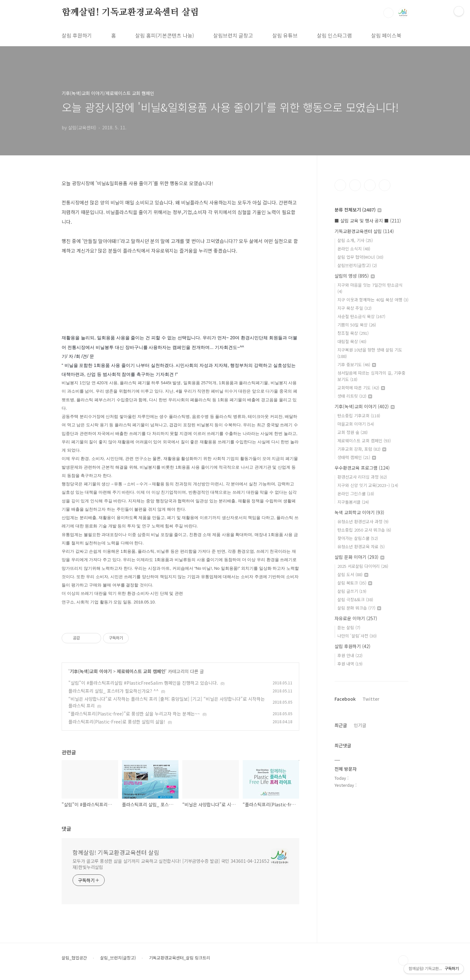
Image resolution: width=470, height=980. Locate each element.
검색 (388, 13)
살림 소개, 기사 (355, 240)
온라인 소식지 (354, 249)
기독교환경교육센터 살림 (364, 231)
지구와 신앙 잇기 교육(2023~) (368, 485)
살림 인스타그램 (334, 35)
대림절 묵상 (352, 341)
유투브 (385, 185)
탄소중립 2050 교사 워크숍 (364, 530)
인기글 (360, 725)
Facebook (345, 699)
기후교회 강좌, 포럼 (362, 449)
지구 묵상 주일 (354, 308)
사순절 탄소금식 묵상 (361, 316)
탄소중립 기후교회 (359, 416)
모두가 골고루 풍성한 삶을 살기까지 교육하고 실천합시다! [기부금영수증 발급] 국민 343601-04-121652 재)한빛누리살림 (171, 864)
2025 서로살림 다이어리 (363, 566)
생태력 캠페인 (357, 457)
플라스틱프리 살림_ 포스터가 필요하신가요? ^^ (113, 691)
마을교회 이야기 (356, 424)
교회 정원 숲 (352, 432)
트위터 (370, 185)
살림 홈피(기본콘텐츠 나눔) (165, 35)
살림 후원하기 (77, 35)
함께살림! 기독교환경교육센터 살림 (130, 13)
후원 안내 (350, 655)
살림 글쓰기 (352, 591)
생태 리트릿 (355, 396)
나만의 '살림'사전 (357, 636)
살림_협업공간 (74, 958)
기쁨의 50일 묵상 (357, 325)
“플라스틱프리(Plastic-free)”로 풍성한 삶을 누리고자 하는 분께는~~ (134, 714)
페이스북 (340, 185)
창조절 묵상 (353, 333)
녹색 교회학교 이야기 (359, 512)
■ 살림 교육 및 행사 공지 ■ (368, 221)
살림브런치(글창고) (357, 265)
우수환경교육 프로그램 (362, 468)
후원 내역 (350, 664)
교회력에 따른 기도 (361, 388)
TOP (403, 960)
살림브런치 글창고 (233, 35)
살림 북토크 (355, 583)
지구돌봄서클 (353, 502)
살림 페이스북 (386, 35)
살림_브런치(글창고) (118, 958)
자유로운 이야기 (356, 618)
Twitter (371, 699)
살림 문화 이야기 (359, 557)
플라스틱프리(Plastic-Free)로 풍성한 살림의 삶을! (117, 722)
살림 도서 (353, 574)
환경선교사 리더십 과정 (362, 477)
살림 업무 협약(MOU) (360, 257)
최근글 (341, 725)
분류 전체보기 (358, 210)
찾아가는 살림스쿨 (358, 538)
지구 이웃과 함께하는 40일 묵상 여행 (373, 300)
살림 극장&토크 (355, 599)
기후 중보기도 (357, 364)
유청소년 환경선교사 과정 (363, 521)
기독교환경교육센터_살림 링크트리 (180, 958)
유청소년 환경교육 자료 (361, 546)
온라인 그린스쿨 (356, 494)
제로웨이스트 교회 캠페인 (141, 671)
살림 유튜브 (285, 35)
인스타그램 (355, 185)
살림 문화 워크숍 (359, 608)
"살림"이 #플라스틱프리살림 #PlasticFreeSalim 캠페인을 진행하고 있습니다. (143, 683)
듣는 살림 (349, 627)
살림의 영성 (355, 276)
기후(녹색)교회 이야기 (91, 671)
